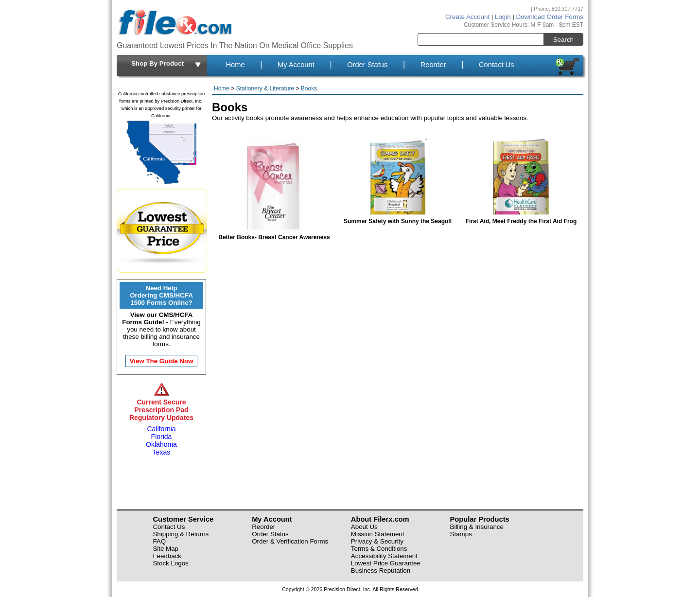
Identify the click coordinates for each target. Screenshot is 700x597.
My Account (296, 65)
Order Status (367, 65)
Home (235, 65)
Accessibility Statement (384, 556)
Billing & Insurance (477, 527)
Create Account (467, 17)
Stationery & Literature (265, 88)
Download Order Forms (550, 17)
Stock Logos (170, 563)
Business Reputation (381, 571)
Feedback (167, 556)
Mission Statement (378, 534)
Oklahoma (161, 444)
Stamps (461, 534)
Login (503, 17)
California (161, 429)
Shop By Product (167, 64)
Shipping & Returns (181, 534)
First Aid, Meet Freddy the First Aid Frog (521, 218)
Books (309, 88)
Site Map (166, 549)
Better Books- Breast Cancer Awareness (274, 234)
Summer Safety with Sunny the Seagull (398, 218)
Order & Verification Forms (290, 541)
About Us (364, 527)
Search (563, 40)
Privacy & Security (377, 541)
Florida (162, 437)
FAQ (159, 541)
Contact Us (497, 65)
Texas (162, 452)
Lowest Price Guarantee (386, 563)
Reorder (433, 65)
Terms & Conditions (379, 549)
